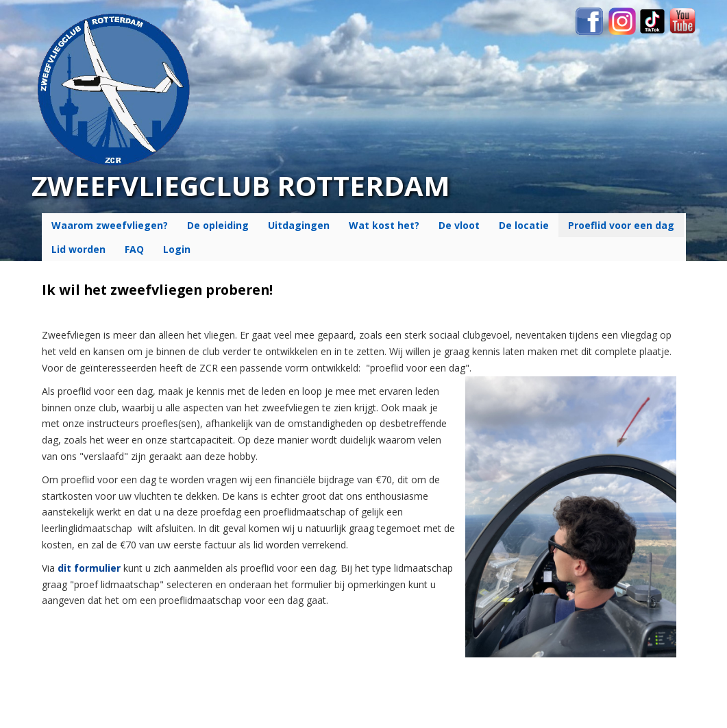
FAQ (134, 249)
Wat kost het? (384, 225)
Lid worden (78, 249)
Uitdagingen (299, 225)
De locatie (524, 225)
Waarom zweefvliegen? (110, 225)
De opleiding (218, 225)
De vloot (459, 225)
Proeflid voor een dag (621, 225)
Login (177, 249)
